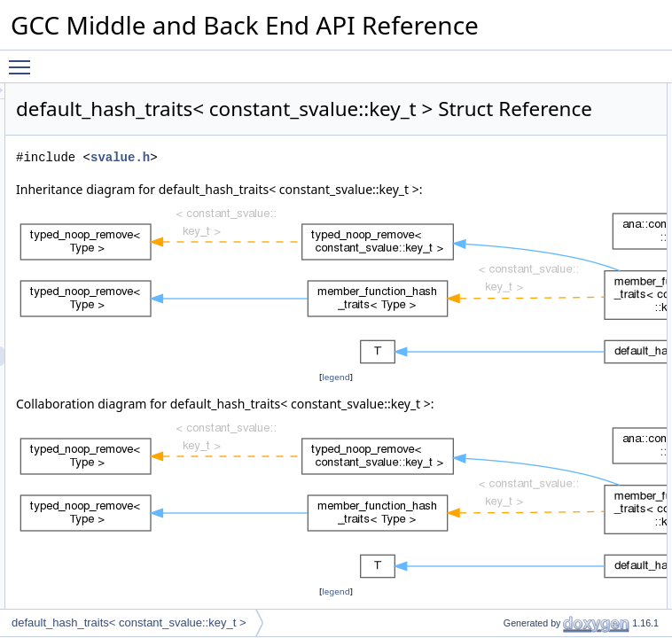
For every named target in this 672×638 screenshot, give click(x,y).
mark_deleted (521, 210)
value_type (514, 113)
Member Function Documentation (553, 600)
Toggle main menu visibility (24, 59)
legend (339, 466)
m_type (506, 463)
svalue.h (342, 207)
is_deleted (513, 249)
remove (506, 424)
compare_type (522, 132)
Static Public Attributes (527, 502)
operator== (515, 191)
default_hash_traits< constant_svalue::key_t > (129, 622)
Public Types (504, 93)
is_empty (510, 268)
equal (501, 327)
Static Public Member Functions (549, 288)
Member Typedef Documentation (551, 541)
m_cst (503, 483)
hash (500, 171)
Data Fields (501, 444)
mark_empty (518, 230)
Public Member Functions (534, 152)
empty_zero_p (522, 522)
